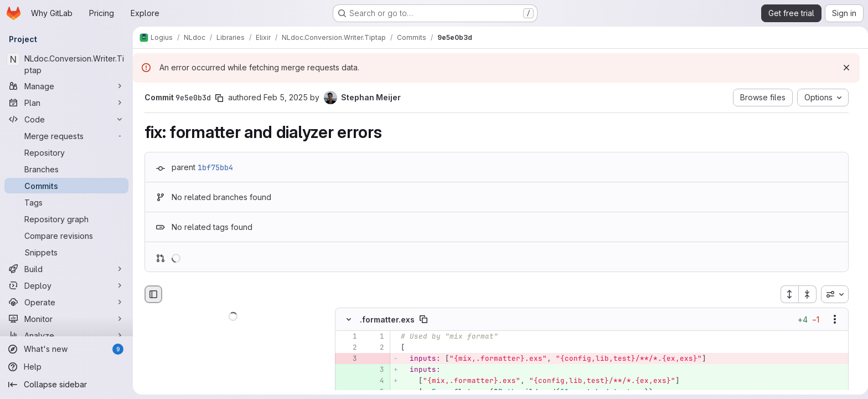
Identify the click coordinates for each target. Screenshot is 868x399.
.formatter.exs (385, 319)
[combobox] (833, 294)
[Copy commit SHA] (217, 98)
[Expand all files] (787, 294)
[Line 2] (345, 348)
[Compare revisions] (66, 236)
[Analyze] (66, 335)
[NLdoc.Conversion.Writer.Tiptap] (66, 64)
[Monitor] (66, 319)
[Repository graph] (66, 219)
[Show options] (833, 320)
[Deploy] (66, 285)
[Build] (66, 269)
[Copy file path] (421, 320)
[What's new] (66, 349)
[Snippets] (66, 252)
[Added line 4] (373, 381)
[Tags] (66, 202)
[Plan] (66, 103)
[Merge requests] (66, 136)
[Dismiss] (842, 68)
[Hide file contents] (347, 320)
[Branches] (66, 169)
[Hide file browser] (151, 294)
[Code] (66, 119)
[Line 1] (345, 337)
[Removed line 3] (345, 359)
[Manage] (66, 86)
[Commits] (66, 186)
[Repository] (66, 152)
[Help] (66, 367)
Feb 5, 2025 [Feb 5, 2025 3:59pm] (283, 97)
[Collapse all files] (805, 294)
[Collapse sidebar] (66, 385)
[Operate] (66, 302)
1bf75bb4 (213, 167)
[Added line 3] (373, 370)
